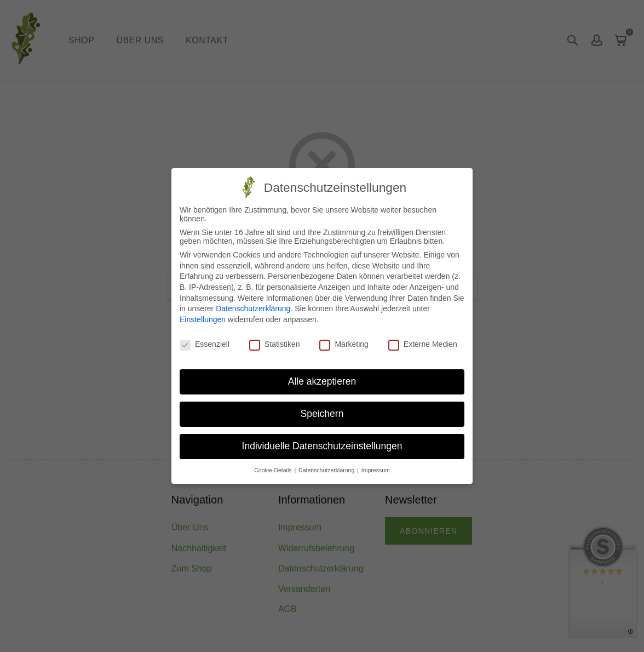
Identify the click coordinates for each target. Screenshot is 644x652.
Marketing (344, 344)
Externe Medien (423, 344)
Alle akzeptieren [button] (322, 381)
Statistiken (275, 344)
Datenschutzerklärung (253, 308)
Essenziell (205, 344)
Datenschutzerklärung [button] (327, 470)
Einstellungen (203, 319)
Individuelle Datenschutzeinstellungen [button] (322, 446)
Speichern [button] (322, 414)
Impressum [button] (376, 470)
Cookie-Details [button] (274, 470)
